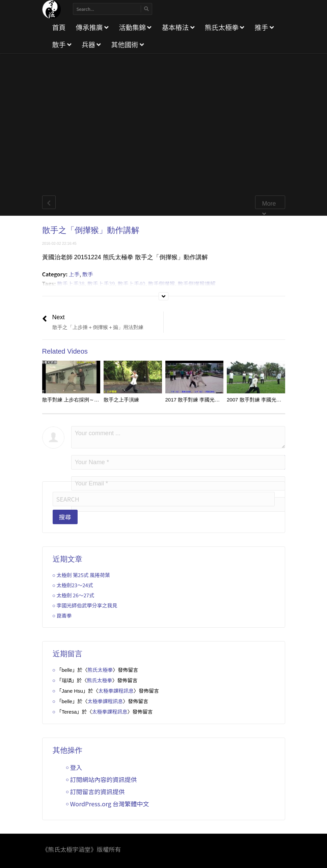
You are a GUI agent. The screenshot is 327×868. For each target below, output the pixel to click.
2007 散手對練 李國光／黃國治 (262, 400)
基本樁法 (178, 27)
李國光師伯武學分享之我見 (87, 605)
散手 (62, 44)
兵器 (91, 44)
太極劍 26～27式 (76, 595)
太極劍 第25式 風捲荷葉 (83, 575)
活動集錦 (135, 27)
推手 (264, 27)
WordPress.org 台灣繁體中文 (110, 804)
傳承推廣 (92, 27)
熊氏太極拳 (225, 27)
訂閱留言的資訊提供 (98, 791)
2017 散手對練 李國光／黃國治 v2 (204, 400)
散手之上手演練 (121, 400)
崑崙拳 (64, 615)
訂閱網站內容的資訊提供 (104, 779)
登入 (76, 767)
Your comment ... (178, 437)
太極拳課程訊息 (116, 691)
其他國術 (127, 44)
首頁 (59, 27)
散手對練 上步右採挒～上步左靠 (78, 400)
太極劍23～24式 (75, 585)
